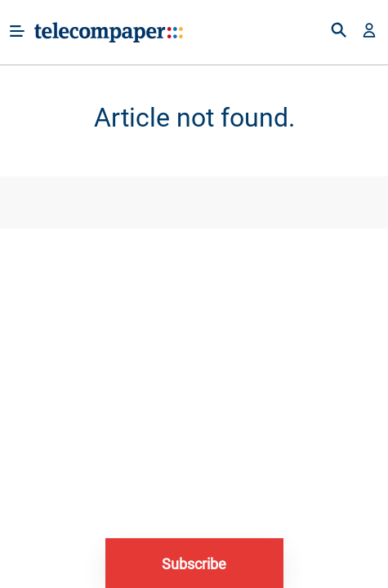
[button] (369, 32)
